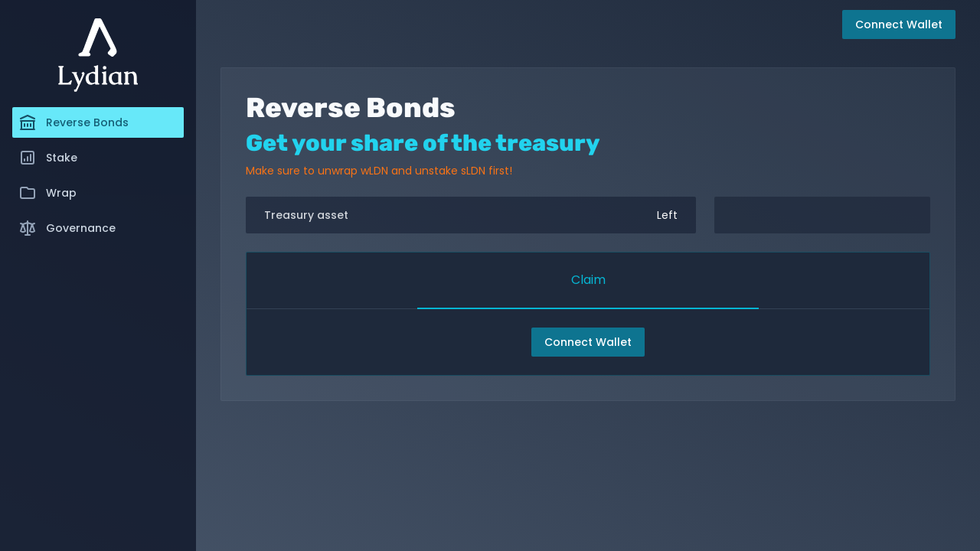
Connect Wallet (588, 342)
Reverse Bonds (73, 122)
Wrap (47, 193)
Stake (48, 158)
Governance (67, 228)
